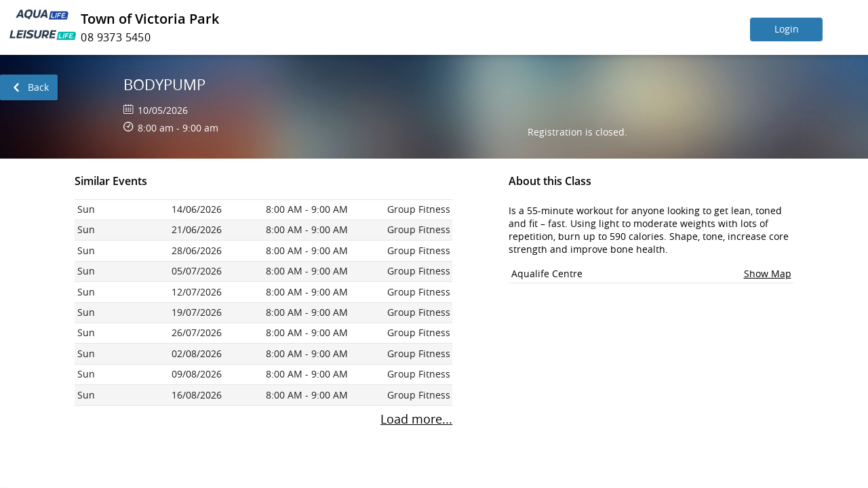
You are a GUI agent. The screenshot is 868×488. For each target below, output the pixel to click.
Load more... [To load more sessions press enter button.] (416, 419)
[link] (29, 87)
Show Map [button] (768, 273)
